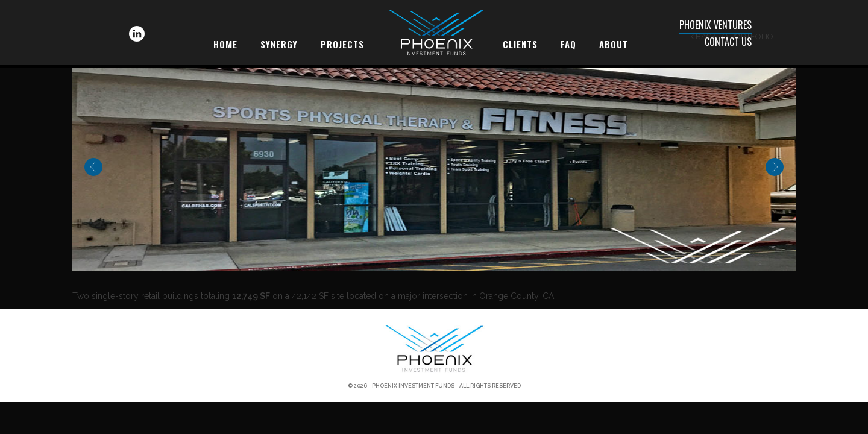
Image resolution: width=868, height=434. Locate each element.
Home (225, 44)
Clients (520, 44)
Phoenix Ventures (715, 25)
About (614, 44)
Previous (93, 167)
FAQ (568, 44)
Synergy (279, 44)
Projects (342, 44)
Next (775, 167)
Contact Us (728, 42)
